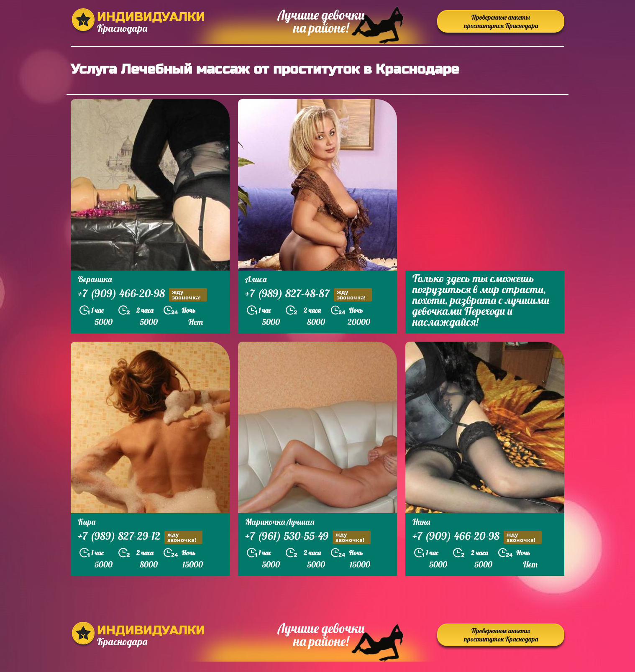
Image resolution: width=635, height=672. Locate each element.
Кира (87, 522)
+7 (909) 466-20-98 (142, 295)
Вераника (95, 279)
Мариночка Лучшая (280, 522)
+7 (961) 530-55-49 (308, 537)
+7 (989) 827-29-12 (140, 537)
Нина (421, 522)
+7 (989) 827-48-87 (309, 295)
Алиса (256, 279)
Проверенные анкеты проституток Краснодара (501, 21)
